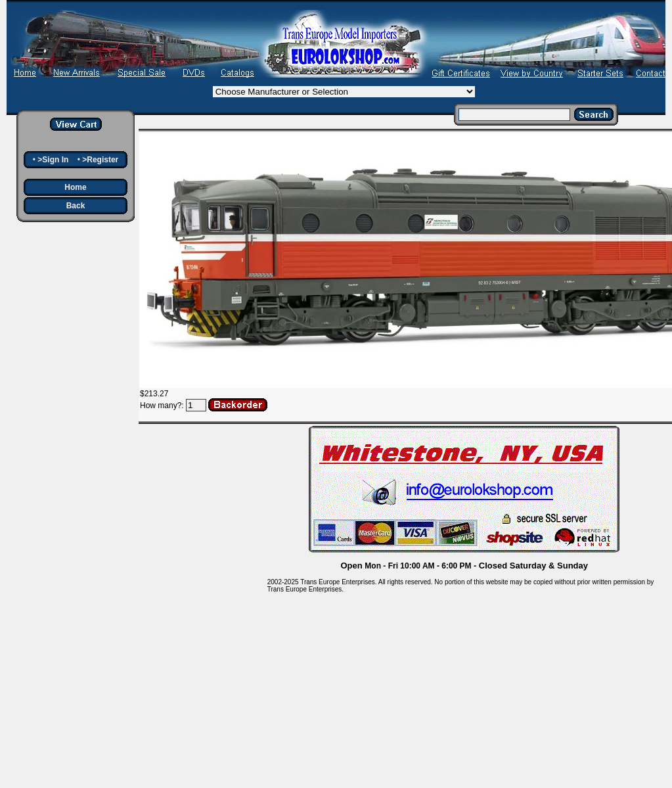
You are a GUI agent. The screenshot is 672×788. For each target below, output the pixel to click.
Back (76, 206)
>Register (100, 160)
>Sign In (53, 160)
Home (75, 187)
